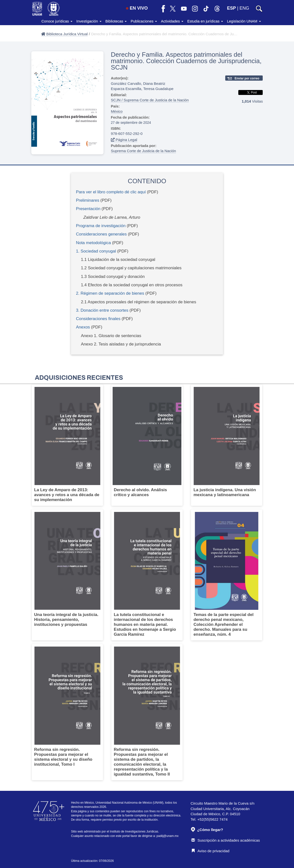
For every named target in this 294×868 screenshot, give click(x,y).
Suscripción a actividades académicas (225, 840)
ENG (244, 8)
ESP (231, 8)
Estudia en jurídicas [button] (205, 21)
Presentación (88, 209)
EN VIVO (137, 8)
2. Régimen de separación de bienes (110, 293)
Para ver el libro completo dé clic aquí (111, 192)
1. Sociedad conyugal (96, 251)
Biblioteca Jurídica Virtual (64, 34)
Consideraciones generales (101, 234)
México (117, 111)
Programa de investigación (101, 226)
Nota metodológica (93, 243)
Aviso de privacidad (210, 851)
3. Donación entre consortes (102, 310)
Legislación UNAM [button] (244, 21)
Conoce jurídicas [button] (57, 21)
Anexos (83, 327)
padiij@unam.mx (168, 836)
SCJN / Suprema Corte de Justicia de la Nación (150, 100)
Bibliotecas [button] (116, 21)
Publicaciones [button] (144, 21)
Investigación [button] (89, 21)
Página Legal (124, 140)
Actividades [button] (172, 21)
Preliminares (87, 200)
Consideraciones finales (98, 319)
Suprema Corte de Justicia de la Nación (143, 151)
